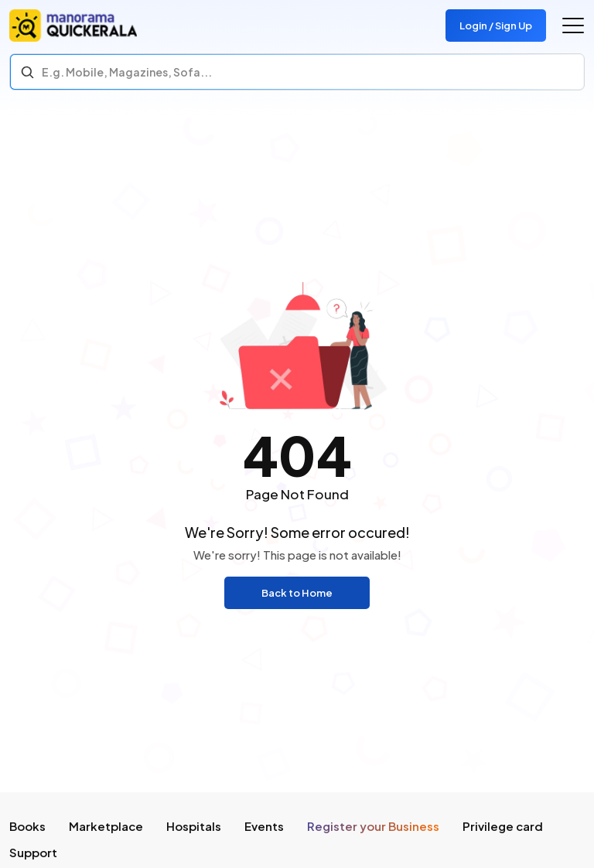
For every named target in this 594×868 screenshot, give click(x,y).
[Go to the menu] (573, 26)
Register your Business (373, 826)
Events (264, 826)
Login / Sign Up (496, 26)
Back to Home (297, 593)
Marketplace (106, 826)
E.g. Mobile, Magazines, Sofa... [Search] (127, 72)
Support (33, 852)
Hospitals (194, 826)
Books (27, 826)
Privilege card (503, 826)
